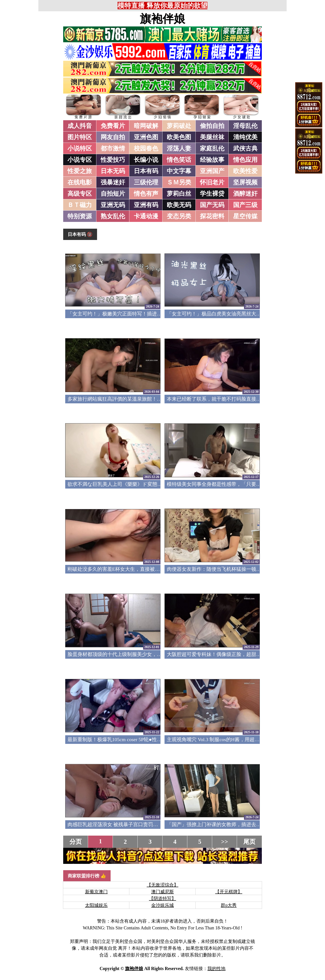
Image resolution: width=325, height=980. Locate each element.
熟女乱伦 (113, 216)
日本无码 (113, 171)
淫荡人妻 (179, 148)
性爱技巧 (113, 160)
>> (225, 842)
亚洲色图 (146, 137)
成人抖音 (80, 126)
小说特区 (80, 148)
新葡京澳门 (96, 892)
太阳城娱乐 (96, 905)
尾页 (249, 842)
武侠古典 (245, 148)
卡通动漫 (146, 216)
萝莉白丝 (179, 194)
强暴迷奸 (113, 182)
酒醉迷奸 (245, 194)
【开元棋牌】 (229, 892)
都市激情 (113, 148)
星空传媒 (245, 216)
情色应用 (245, 160)
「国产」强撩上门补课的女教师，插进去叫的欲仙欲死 (226, 824)
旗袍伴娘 (162, 19)
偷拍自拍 (212, 126)
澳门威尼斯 (162, 892)
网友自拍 (113, 137)
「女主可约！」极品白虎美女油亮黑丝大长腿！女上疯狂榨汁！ (236, 314)
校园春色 (146, 148)
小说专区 (80, 160)
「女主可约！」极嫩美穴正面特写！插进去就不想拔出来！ (132, 314)
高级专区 (80, 194)
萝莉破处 (179, 126)
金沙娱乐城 (162, 905)
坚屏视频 (245, 182)
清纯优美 (245, 137)
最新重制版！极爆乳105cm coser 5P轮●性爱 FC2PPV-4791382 (133, 739)
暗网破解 (146, 126)
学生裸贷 (212, 194)
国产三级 (245, 205)
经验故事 (212, 160)
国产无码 (212, 205)
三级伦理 (146, 182)
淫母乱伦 (245, 126)
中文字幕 (179, 171)
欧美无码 (179, 205)
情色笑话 (179, 160)
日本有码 (146, 171)
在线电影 (80, 182)
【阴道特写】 (162, 898)
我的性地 (216, 968)
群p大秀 (229, 905)
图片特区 (80, 137)
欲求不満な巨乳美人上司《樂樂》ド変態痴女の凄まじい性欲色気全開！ (148, 484)
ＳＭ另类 (179, 182)
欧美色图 (179, 137)
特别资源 (80, 216)
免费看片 (113, 126)
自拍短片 (113, 194)
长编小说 (146, 160)
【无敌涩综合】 (162, 885)
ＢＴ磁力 (80, 205)
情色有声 (146, 194)
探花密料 (212, 216)
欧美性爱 (245, 171)
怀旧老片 (212, 182)
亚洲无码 (113, 205)
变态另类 (179, 216)
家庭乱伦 (212, 148)
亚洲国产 (212, 171)
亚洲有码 (146, 205)
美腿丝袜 (212, 137)
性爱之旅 (80, 171)
